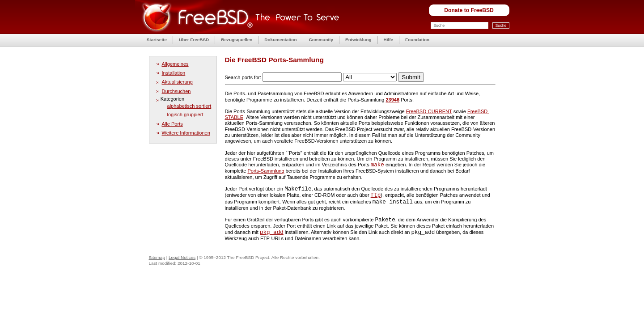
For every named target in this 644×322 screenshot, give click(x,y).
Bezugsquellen (237, 40)
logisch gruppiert (185, 114)
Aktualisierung (177, 82)
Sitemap (157, 257)
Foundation (417, 40)
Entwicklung (358, 40)
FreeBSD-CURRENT (429, 111)
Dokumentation (280, 40)
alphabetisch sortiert (189, 106)
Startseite (157, 40)
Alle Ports (172, 124)
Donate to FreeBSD (469, 10)
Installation (174, 73)
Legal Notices (182, 257)
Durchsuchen (176, 91)
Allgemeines (175, 64)
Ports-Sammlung (266, 171)
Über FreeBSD (194, 40)
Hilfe (389, 40)
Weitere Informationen (186, 133)
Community (321, 40)
